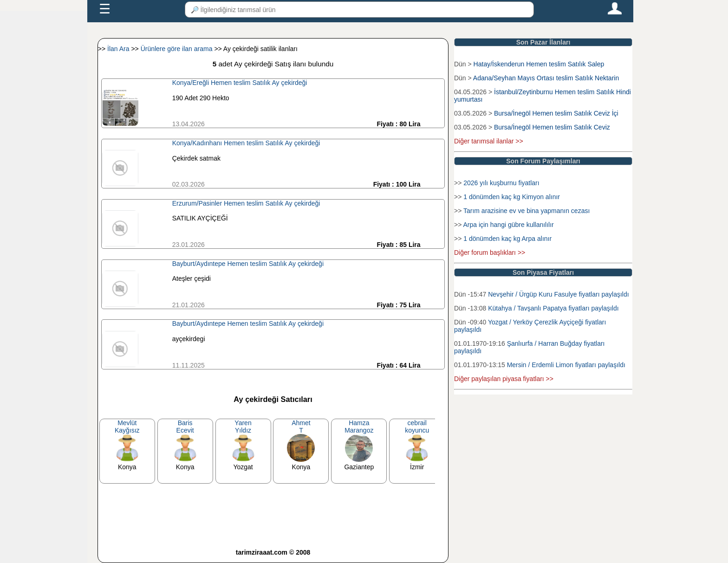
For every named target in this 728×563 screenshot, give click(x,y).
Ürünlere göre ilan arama (178, 49)
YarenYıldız (243, 427)
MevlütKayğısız (127, 427)
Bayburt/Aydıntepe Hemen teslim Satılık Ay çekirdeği (248, 264)
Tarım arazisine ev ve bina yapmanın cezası (526, 211)
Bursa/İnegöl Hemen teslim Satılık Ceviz (552, 127)
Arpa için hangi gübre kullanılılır (508, 225)
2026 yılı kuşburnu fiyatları (501, 183)
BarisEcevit (185, 427)
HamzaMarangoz (359, 427)
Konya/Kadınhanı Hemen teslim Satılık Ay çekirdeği (246, 143)
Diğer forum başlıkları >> (490, 252)
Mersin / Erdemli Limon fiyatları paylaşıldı (566, 365)
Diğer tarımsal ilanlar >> (489, 141)
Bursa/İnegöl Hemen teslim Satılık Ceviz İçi (556, 113)
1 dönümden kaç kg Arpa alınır (507, 239)
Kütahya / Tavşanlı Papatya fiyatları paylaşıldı (553, 308)
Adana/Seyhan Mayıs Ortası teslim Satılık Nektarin (546, 78)
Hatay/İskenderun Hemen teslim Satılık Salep (539, 64)
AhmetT (301, 427)
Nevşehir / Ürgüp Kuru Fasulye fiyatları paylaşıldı (558, 294)
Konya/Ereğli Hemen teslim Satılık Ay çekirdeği (240, 83)
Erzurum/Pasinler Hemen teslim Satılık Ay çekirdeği (246, 203)
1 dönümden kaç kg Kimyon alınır (512, 197)
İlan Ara (119, 49)
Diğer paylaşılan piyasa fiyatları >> (504, 379)
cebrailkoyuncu (417, 427)
